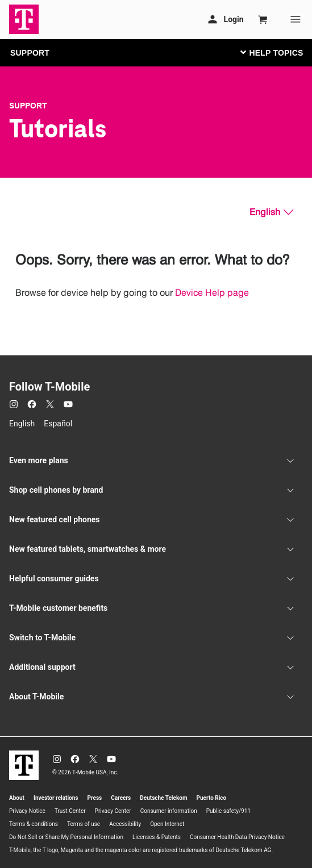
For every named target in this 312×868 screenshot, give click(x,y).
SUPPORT (30, 53)
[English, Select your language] (271, 212)
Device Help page (212, 293)
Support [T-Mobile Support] (28, 106)
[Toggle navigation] (269, 52)
